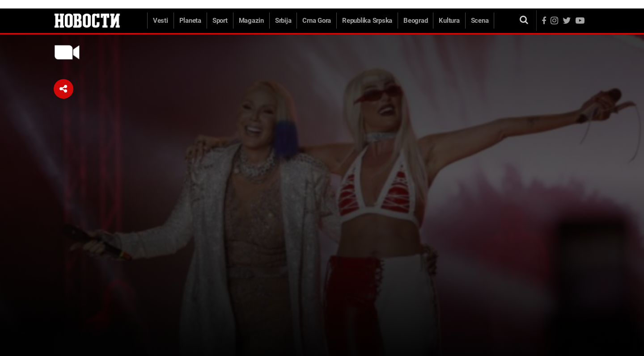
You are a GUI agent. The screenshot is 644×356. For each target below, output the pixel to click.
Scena (480, 21)
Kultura (449, 21)
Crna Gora (317, 21)
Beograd (415, 21)
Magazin (251, 21)
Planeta (190, 21)
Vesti (161, 21)
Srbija (283, 21)
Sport (220, 21)
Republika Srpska (367, 21)
